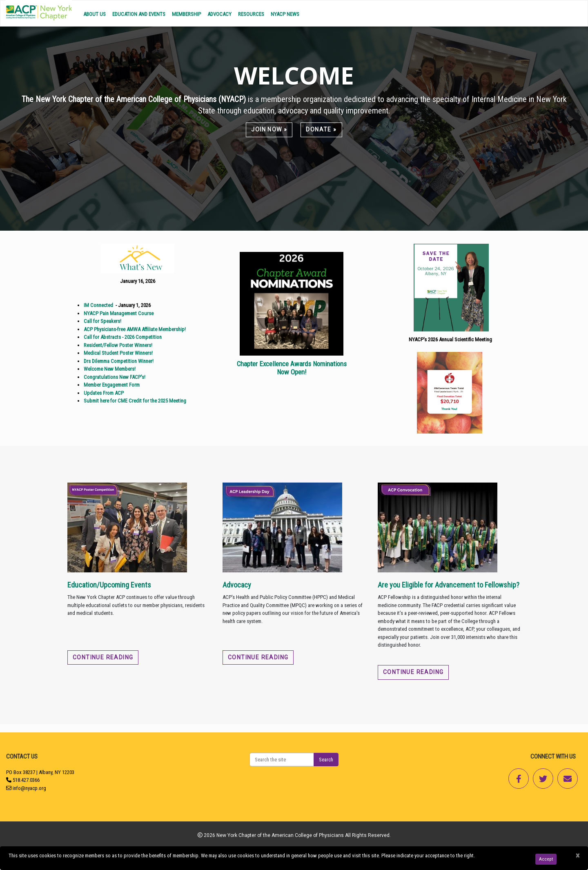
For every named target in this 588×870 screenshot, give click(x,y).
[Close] (578, 856)
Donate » (321, 129)
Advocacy (219, 14)
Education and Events (139, 14)
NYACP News (285, 14)
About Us (95, 14)
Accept (546, 859)
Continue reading (103, 657)
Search (326, 760)
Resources (251, 14)
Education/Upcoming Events (109, 585)
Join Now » (269, 129)
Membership (186, 14)
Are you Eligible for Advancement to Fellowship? (449, 585)
